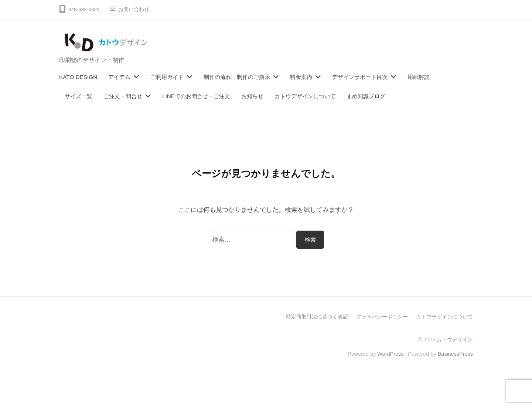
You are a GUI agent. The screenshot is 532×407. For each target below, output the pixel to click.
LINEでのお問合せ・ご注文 (196, 96)
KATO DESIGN (78, 77)
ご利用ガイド (167, 77)
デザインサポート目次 (360, 77)
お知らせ (252, 96)
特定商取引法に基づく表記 (317, 317)
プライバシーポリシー (382, 317)
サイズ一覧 (79, 96)
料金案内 (301, 77)
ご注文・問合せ (123, 96)
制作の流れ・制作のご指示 (237, 77)
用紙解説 (419, 77)
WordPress (390, 354)
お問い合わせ (134, 9)
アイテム (119, 77)
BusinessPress (456, 354)
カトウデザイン (455, 339)
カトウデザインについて (305, 96)
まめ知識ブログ (366, 96)
